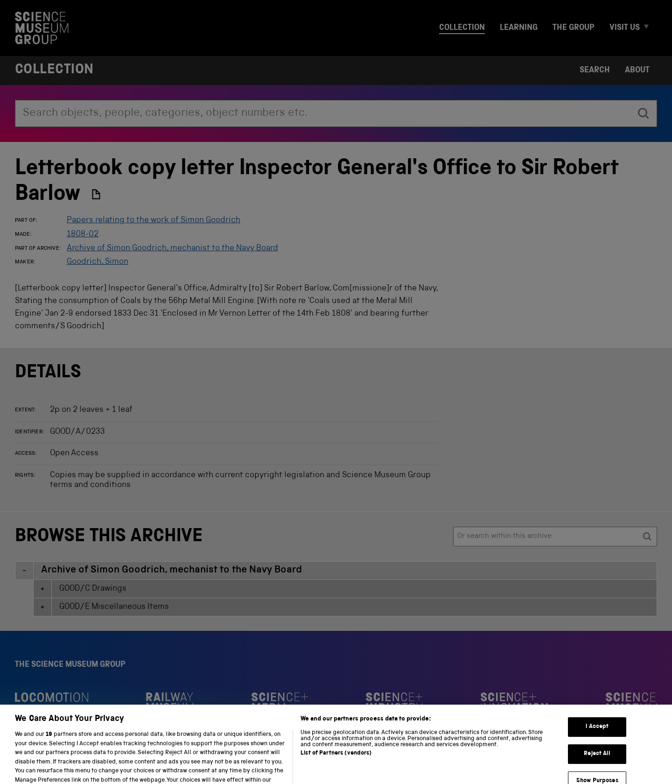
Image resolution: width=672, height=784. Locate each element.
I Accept (597, 739)
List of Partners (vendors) (336, 766)
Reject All (597, 766)
